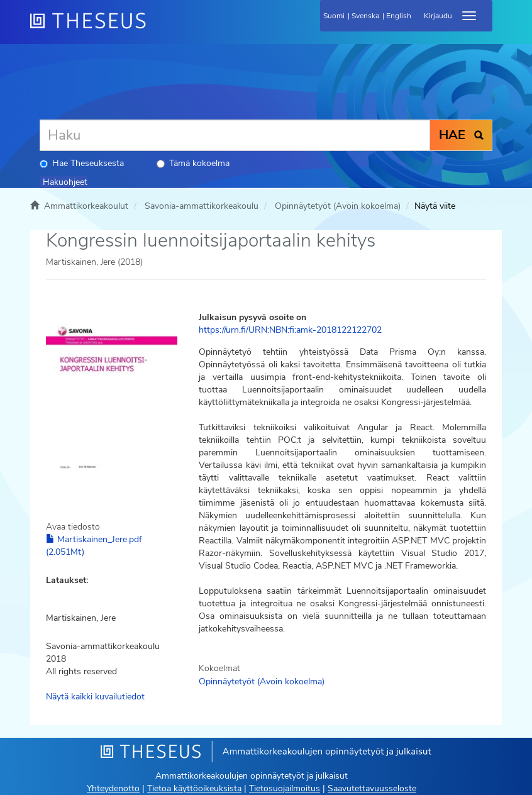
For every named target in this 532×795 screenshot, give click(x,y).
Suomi (334, 16)
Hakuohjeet (65, 182)
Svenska (365, 16)
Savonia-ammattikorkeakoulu (202, 206)
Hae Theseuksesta (82, 163)
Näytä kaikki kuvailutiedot (95, 697)
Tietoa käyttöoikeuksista (194, 788)
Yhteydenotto (113, 788)
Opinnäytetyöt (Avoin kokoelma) (338, 206)
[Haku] (235, 135)
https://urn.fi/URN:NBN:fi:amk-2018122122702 (290, 330)
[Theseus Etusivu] (156, 28)
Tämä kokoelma (193, 163)
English (399, 16)
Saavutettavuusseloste (372, 788)
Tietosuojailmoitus (285, 788)
